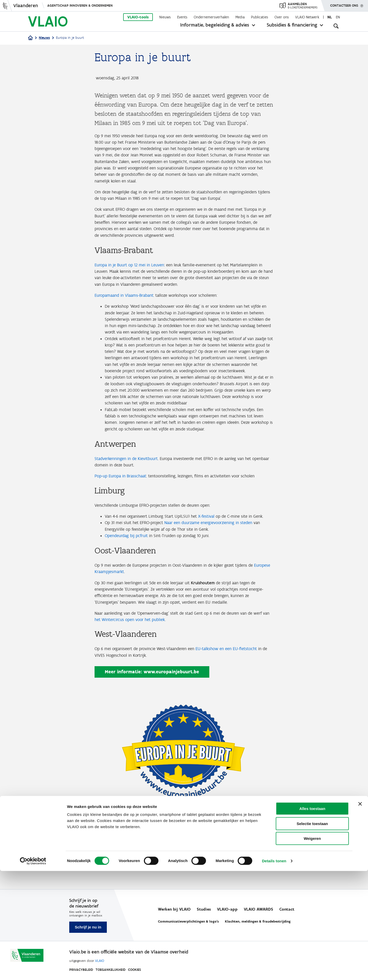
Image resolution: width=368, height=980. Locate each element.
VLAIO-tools (138, 17)
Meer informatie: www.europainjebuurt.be (152, 718)
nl (330, 17)
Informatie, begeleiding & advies (215, 25)
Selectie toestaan (312, 933)
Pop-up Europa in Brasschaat (123, 508)
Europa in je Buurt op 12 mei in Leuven (132, 272)
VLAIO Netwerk (307, 17)
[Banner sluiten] (360, 913)
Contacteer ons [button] (344, 4)
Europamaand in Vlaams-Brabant (127, 304)
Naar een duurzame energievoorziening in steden (216, 563)
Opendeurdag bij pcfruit (128, 577)
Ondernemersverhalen (211, 17)
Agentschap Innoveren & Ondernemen (80, 5)
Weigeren (312, 947)
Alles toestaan (312, 918)
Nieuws (165, 17)
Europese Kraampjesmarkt (120, 614)
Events (182, 17)
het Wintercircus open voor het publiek (151, 665)
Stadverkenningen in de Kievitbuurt (129, 490)
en (338, 17)
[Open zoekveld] (336, 26)
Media (240, 17)
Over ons (282, 17)
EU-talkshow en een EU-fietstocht (235, 694)
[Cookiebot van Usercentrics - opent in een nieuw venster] (33, 970)
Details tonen (274, 970)
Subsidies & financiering (292, 25)
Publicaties (260, 17)
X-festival (213, 550)
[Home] (30, 38)
